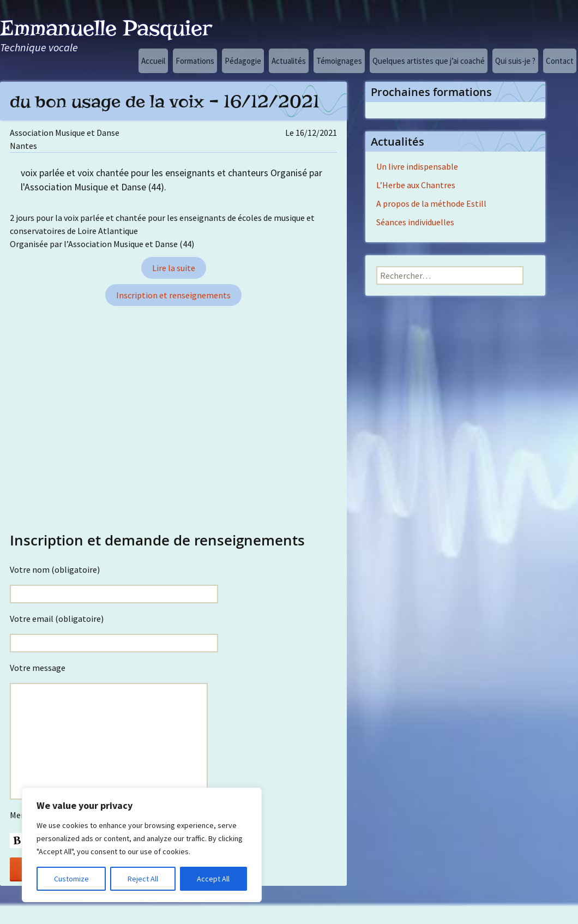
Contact (560, 61)
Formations (195, 61)
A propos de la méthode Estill (431, 203)
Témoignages (339, 61)
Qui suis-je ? (515, 61)
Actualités (289, 61)
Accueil (153, 61)
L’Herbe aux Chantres (416, 185)
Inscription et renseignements (173, 295)
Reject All (143, 879)
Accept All (213, 879)
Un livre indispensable (417, 166)
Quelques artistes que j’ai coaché (429, 61)
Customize (71, 879)
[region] (142, 845)
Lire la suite (174, 268)
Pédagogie (243, 61)
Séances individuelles (415, 222)
